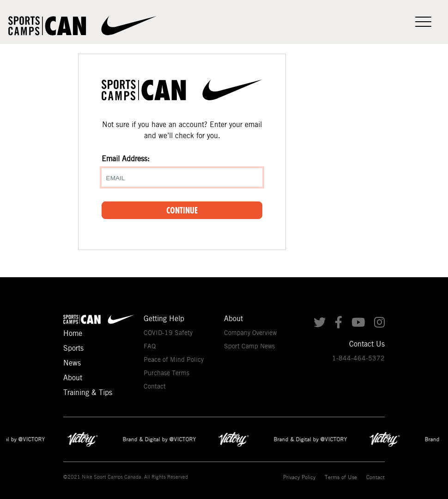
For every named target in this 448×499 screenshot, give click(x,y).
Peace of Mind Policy (174, 359)
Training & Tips (88, 393)
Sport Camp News (249, 346)
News (72, 363)
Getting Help (164, 319)
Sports (73, 348)
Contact (155, 386)
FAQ (150, 346)
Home (73, 333)
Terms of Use (341, 477)
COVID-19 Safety (168, 333)
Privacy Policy (299, 477)
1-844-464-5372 (358, 358)
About (73, 378)
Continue (182, 210)
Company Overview (250, 333)
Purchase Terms (166, 373)
